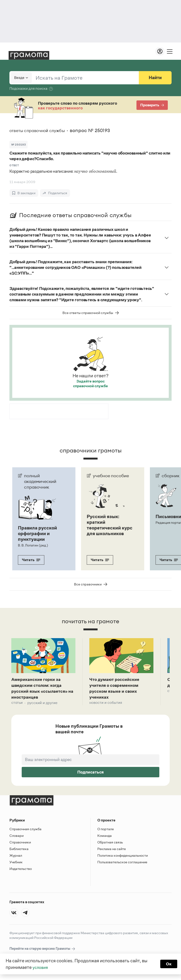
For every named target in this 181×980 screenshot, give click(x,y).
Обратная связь (110, 844)
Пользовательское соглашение (122, 864)
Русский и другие (42, 705)
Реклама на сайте (112, 851)
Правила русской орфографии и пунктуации (37, 533)
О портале (106, 831)
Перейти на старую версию (43, 951)
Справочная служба (25, 831)
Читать (31, 560)
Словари (16, 837)
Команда (105, 837)
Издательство (21, 870)
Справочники (20, 844)
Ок (168, 964)
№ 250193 (19, 145)
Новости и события (106, 705)
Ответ (14, 165)
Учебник (16, 864)
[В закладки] (24, 193)
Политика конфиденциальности (123, 857)
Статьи (17, 705)
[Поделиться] (55, 193)
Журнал (16, 857)
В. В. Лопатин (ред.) (33, 545)
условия (41, 967)
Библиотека (19, 851)
